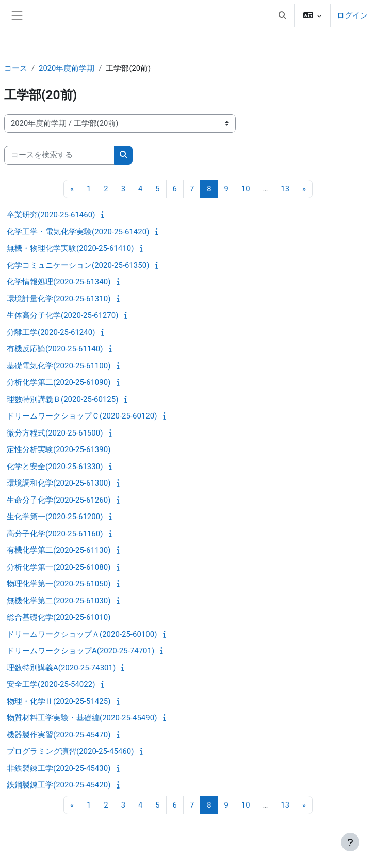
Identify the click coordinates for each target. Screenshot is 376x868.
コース (16, 68)
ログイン (352, 15)
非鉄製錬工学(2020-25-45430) (59, 768)
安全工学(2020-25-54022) (51, 684)
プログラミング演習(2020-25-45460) (70, 751)
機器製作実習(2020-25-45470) (59, 735)
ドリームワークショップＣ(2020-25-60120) (82, 416)
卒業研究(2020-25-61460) (51, 215)
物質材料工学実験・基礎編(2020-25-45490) (82, 718)
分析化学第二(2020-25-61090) (59, 382)
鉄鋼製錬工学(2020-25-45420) (59, 785)
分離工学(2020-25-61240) (51, 332)
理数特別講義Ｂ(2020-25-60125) (62, 399)
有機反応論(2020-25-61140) (55, 349)
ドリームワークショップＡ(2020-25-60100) (82, 634)
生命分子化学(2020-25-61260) (59, 500)
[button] (282, 15)
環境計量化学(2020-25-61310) (59, 299)
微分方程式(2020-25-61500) (55, 433)
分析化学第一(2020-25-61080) (59, 567)
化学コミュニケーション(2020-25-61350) (78, 265)
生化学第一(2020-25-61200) (55, 517)
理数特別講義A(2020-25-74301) (61, 668)
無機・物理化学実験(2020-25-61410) (70, 248)
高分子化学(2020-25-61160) (55, 534)
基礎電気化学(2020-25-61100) (59, 366)
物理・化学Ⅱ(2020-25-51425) (59, 701)
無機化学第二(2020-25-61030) (59, 601)
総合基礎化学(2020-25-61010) (59, 617)
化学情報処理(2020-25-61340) (59, 282)
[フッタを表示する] (350, 842)
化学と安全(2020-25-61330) (55, 467)
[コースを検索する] (59, 155)
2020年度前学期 (67, 68)
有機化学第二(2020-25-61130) (59, 550)
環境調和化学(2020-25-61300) (59, 483)
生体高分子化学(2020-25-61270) (62, 315)
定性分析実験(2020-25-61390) (59, 449)
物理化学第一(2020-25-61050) (59, 584)
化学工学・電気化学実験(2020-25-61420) (78, 232)
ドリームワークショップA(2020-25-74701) (80, 651)
